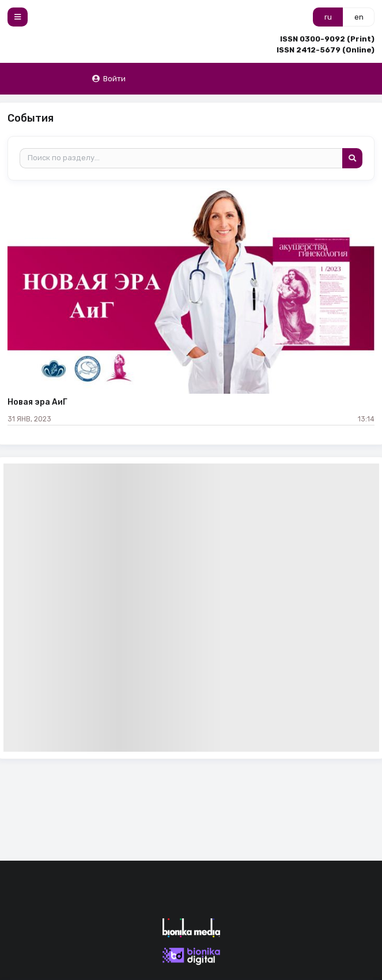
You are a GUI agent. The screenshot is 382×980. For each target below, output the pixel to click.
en (359, 17)
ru (328, 17)
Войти (109, 79)
